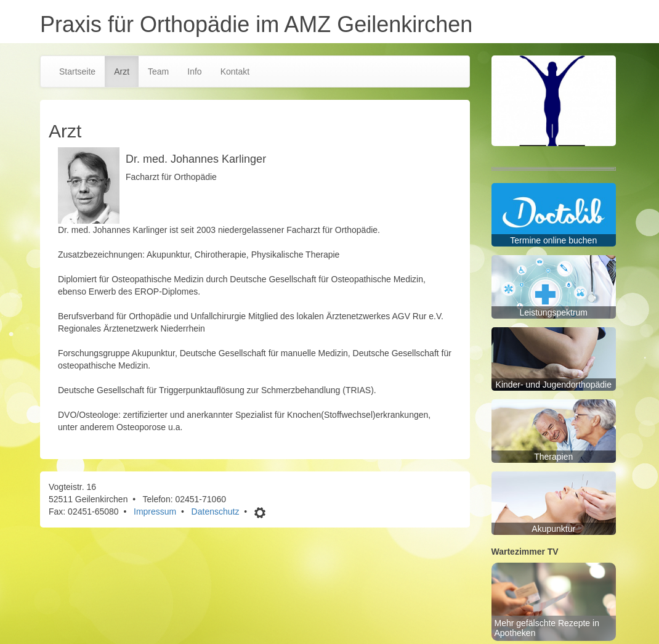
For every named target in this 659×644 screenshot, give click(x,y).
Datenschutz (216, 512)
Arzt (122, 71)
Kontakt (235, 71)
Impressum (155, 512)
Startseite (77, 71)
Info (194, 71)
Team (158, 71)
